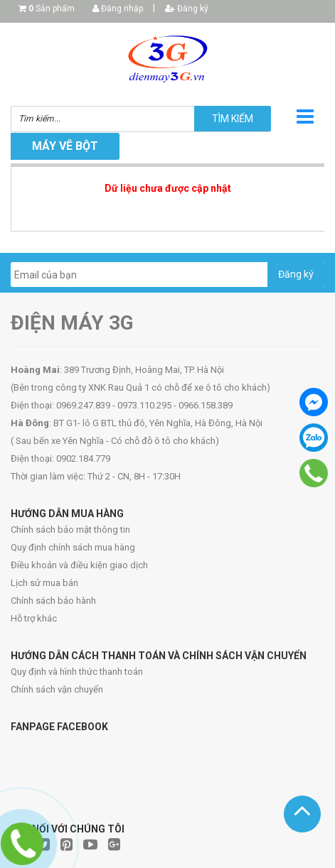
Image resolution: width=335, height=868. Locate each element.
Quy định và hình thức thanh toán (77, 672)
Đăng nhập (118, 9)
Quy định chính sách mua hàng (73, 547)
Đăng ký (187, 9)
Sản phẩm (52, 9)
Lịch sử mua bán (44, 583)
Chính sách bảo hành (53, 601)
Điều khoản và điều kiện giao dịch (79, 565)
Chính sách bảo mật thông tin (70, 530)
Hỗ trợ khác (34, 618)
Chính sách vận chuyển (57, 689)
